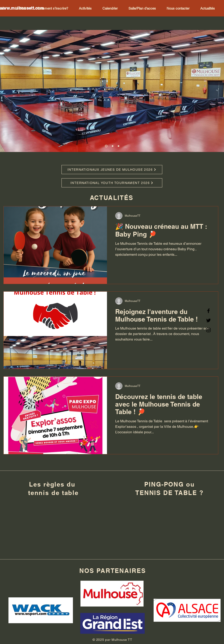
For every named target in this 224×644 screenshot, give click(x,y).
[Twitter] (208, 320)
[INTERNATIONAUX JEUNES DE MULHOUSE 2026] (112, 170)
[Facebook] (208, 311)
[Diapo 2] (113, 146)
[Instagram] (208, 330)
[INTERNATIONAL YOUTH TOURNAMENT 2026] (112, 183)
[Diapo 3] (119, 146)
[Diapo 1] (106, 146)
